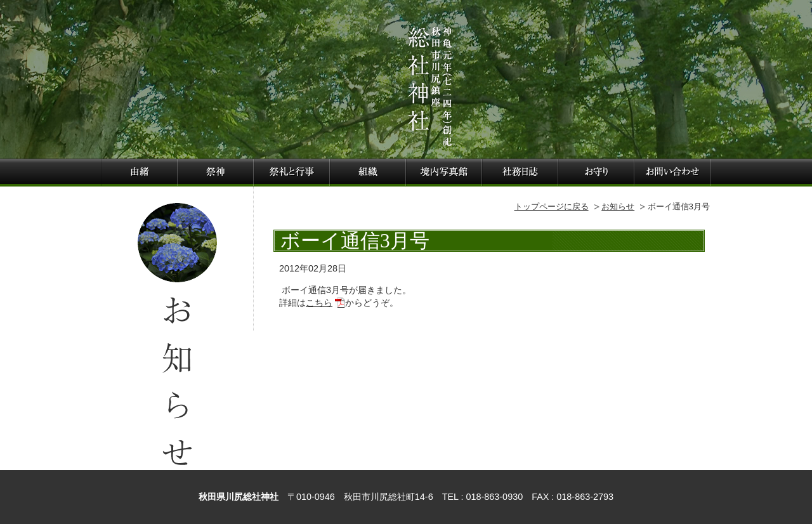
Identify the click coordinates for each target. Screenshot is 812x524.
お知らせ (618, 206)
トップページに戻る (552, 206)
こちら (319, 303)
